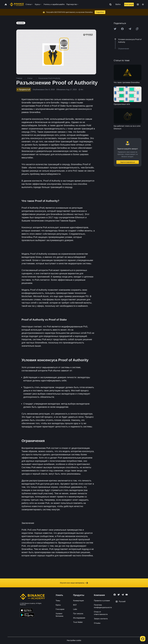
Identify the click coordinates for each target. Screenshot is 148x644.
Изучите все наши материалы (74, 583)
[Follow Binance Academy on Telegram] (123, 595)
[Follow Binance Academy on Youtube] (127, 595)
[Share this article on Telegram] (130, 29)
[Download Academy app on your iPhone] (26, 611)
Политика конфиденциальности (103, 606)
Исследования (79, 618)
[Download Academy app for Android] (27, 615)
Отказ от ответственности (101, 613)
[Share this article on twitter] (115, 29)
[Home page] (17, 4)
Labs (75, 609)
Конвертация (78, 601)
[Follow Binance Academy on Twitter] (119, 595)
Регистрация (129, 4)
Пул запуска (78, 614)
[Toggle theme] (143, 4)
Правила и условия (102, 601)
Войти (118, 4)
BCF (75, 605)
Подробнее (100, 12)
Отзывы (97, 623)
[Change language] (138, 4)
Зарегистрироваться (127, 162)
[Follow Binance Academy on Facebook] (115, 595)
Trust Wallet (78, 622)
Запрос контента (101, 619)
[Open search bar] (110, 4)
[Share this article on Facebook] (122, 29)
